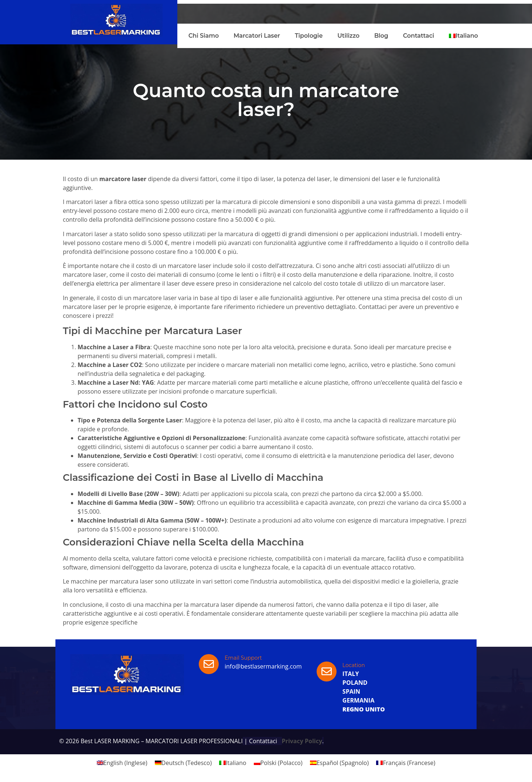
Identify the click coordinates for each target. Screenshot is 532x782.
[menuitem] (463, 36)
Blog (381, 36)
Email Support (243, 658)
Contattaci (419, 36)
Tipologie (309, 36)
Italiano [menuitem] (236, 763)
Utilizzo (348, 36)
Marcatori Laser (257, 36)
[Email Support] (209, 664)
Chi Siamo (204, 36)
